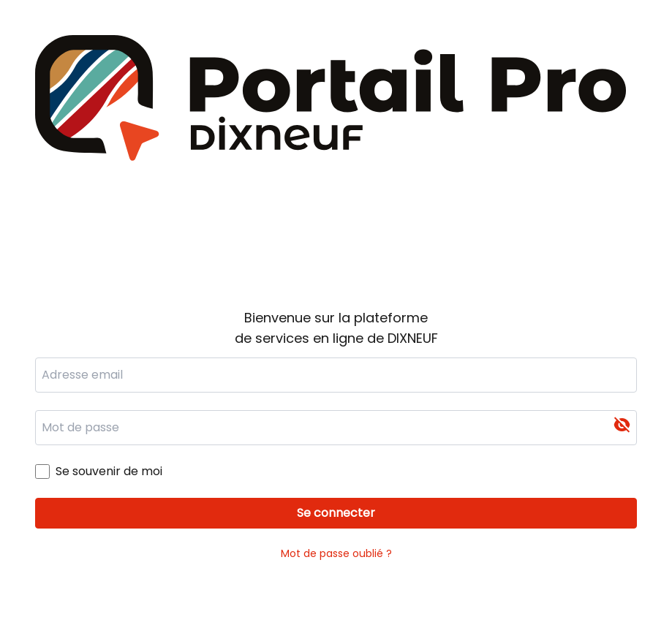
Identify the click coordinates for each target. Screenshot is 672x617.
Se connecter (336, 513)
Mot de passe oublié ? (336, 553)
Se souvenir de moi (109, 471)
